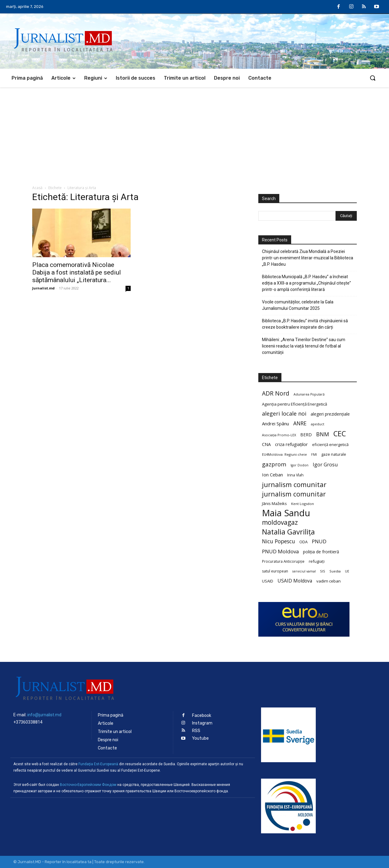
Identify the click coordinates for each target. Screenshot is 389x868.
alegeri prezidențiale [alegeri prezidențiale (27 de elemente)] (330, 414)
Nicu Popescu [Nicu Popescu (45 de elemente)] (279, 541)
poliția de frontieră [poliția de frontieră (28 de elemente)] (321, 552)
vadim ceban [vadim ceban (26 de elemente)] (329, 581)
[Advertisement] (194, 133)
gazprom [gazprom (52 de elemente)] (274, 464)
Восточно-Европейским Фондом (88, 785)
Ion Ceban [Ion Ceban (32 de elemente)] (272, 475)
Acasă (37, 188)
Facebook (202, 716)
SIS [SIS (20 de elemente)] (323, 571)
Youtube (200, 738)
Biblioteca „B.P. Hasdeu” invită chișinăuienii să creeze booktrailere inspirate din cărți (305, 324)
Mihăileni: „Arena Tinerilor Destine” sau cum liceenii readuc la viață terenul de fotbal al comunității (304, 346)
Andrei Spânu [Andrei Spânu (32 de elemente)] (275, 424)
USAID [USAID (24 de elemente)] (268, 581)
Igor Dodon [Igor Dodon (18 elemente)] (299, 465)
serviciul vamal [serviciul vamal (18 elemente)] (304, 571)
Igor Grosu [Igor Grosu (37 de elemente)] (325, 465)
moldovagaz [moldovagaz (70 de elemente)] (280, 522)
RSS (196, 731)
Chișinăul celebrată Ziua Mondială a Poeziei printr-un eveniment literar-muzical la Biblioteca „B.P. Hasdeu (308, 258)
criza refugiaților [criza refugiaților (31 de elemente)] (291, 444)
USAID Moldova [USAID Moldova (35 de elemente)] (295, 581)
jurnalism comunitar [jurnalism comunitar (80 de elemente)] (294, 484)
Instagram (202, 723)
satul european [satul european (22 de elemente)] (275, 571)
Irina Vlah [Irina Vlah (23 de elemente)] (295, 475)
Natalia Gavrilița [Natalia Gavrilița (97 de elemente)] (288, 532)
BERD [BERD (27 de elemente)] (306, 435)
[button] (373, 78)
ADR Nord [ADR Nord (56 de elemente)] (276, 393)
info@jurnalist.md (44, 715)
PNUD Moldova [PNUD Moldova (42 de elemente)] (280, 551)
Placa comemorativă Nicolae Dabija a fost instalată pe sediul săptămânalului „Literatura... (77, 272)
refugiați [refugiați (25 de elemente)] (317, 561)
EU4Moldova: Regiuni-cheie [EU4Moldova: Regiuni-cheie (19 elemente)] (284, 454)
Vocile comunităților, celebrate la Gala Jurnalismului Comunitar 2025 (298, 305)
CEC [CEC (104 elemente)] (340, 433)
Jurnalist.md (43, 288)
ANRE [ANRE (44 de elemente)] (300, 423)
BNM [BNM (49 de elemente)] (323, 434)
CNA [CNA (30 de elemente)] (266, 444)
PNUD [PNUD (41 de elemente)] (319, 541)
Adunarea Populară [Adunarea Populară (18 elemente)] (309, 394)
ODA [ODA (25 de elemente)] (303, 542)
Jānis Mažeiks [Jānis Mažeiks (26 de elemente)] (274, 503)
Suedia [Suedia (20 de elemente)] (335, 571)
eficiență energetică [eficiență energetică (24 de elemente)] (330, 444)
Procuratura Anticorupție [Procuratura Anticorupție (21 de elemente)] (283, 561)
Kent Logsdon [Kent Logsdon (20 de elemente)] (303, 504)
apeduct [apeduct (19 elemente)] (318, 424)
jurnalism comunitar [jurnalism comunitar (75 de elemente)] (294, 494)
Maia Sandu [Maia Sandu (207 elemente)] (286, 513)
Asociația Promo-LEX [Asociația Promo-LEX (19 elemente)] (279, 435)
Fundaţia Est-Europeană (98, 764)
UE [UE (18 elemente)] (347, 571)
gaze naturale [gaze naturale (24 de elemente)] (334, 454)
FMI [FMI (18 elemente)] (314, 455)
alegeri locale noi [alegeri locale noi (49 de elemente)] (284, 414)
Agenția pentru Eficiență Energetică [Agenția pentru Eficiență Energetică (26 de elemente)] (294, 404)
